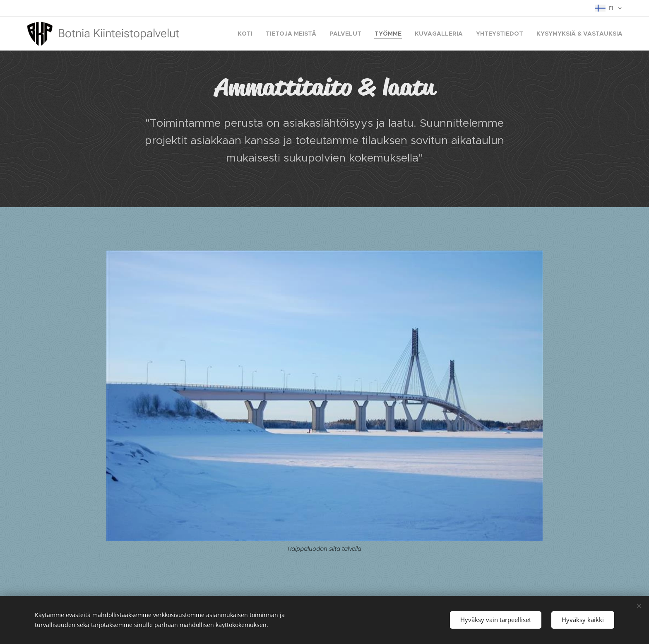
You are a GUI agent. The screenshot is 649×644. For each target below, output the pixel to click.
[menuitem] (247, 34)
